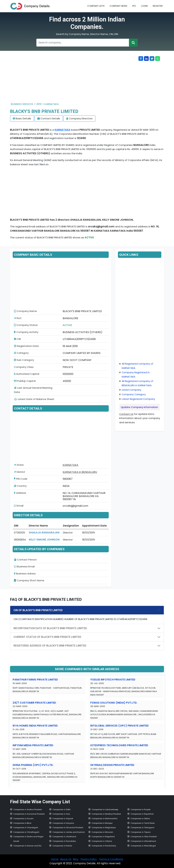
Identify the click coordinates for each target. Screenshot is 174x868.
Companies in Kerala (62, 846)
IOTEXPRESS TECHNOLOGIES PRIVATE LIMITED (119, 745)
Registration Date (26, 346)
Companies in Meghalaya (104, 828)
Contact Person (25, 560)
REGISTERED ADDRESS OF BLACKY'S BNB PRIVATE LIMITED (50, 646)
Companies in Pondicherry (104, 846)
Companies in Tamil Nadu (143, 823)
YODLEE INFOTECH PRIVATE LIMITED (113, 680)
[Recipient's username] (83, 43)
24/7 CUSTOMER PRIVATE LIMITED (34, 703)
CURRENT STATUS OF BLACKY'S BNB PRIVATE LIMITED (47, 637)
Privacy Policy (89, 859)
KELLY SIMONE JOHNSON (44, 540)
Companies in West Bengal (143, 846)
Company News (118, 6)
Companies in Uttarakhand (143, 841)
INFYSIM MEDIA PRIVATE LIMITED (33, 745)
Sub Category (24, 360)
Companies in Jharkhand (64, 837)
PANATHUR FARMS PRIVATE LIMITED (35, 680)
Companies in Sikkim (140, 818)
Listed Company (131, 390)
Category (21, 353)
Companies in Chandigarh (26, 828)
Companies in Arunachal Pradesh (29, 814)
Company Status (26, 325)
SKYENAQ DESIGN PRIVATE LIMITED (112, 765)
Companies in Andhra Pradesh (28, 809)
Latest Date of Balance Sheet (34, 399)
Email (19, 506)
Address (20, 493)
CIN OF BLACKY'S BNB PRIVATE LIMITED (38, 610)
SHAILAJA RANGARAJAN (44, 533)
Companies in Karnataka (64, 841)
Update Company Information (139, 407)
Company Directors (81, 118)
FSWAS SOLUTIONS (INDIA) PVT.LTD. (114, 703)
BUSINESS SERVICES (22, 104)
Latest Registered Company (138, 399)
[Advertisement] (74, 79)
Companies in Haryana (63, 823)
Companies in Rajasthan (142, 814)
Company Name (25, 311)
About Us (66, 859)
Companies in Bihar (22, 823)
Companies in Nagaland (103, 837)
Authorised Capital (27, 374)
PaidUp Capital (25, 381)
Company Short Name (29, 580)
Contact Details (50, 118)
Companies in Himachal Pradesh (68, 828)
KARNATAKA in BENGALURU (80, 472)
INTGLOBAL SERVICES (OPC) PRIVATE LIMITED (119, 726)
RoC (18, 318)
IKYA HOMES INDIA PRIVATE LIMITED (35, 726)
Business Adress (25, 574)
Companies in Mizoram (102, 832)
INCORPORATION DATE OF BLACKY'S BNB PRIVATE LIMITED (50, 628)
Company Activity (26, 332)
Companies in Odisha (102, 841)
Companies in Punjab (140, 809)
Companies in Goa (61, 814)
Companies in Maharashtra (105, 818)
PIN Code (21, 479)
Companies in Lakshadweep (105, 809)
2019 (39, 104)
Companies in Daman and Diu (27, 846)
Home (55, 859)
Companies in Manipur (102, 823)
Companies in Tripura (141, 832)
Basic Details (23, 118)
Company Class (24, 367)
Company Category (134, 394)
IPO (134, 6)
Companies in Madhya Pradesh (106, 814)
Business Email (24, 566)
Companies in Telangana (142, 828)
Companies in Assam (23, 818)
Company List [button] (96, 6)
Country (20, 486)
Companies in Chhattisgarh (26, 832)
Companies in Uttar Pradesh (144, 837)
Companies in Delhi (62, 809)
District (20, 472)
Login (144, 6)
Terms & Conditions (111, 859)
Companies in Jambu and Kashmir (69, 832)
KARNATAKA (52, 104)
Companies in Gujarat (63, 818)
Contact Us (126, 414)
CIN (17, 339)
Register (158, 6)
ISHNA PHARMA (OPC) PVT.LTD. (33, 765)
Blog (76, 859)
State (19, 465)
